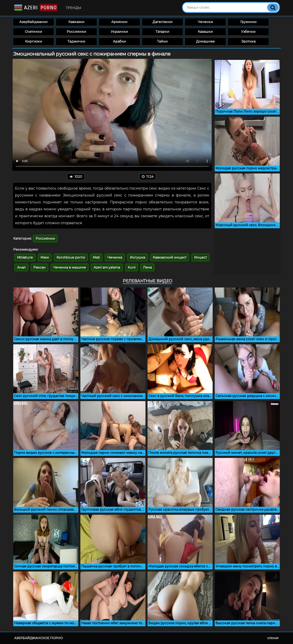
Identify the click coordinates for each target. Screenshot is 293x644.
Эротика (248, 41)
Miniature (25, 257)
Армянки (119, 22)
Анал (21, 267)
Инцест (200, 257)
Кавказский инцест (170, 257)
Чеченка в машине (70, 267)
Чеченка (115, 257)
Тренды (74, 8)
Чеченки (205, 22)
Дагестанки (162, 22)
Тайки (162, 41)
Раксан (39, 267)
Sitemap (273, 638)
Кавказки (76, 22)
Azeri (36, 8)
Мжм (45, 257)
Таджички (76, 41)
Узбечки (248, 32)
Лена (147, 267)
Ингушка (137, 257)
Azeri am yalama (107, 267)
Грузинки (248, 22)
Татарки (162, 32)
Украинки (119, 32)
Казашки (205, 32)
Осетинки (33, 32)
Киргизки (34, 41)
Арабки (119, 41)
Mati (96, 257)
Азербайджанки (33, 22)
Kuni (132, 267)
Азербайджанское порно (39, 638)
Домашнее (205, 41)
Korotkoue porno (71, 257)
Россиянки (76, 32)
